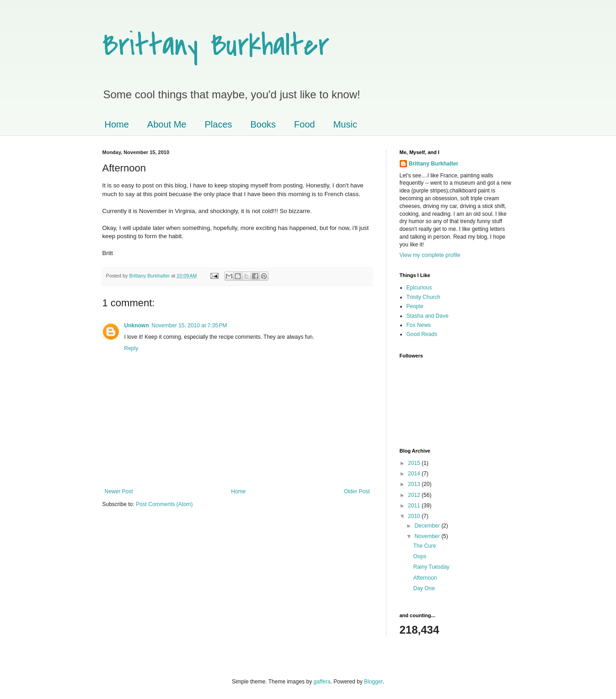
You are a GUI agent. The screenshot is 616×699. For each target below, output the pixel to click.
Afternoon (425, 578)
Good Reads (422, 334)
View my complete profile (430, 255)
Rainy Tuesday (431, 567)
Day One (424, 588)
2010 (415, 516)
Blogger (373, 682)
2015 (415, 463)
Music (345, 124)
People (415, 306)
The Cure (424, 546)
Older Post (357, 491)
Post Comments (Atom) (164, 504)
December (428, 526)
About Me (167, 124)
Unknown (137, 325)
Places (218, 124)
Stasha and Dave (428, 316)
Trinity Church (423, 297)
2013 (415, 484)
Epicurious (419, 288)
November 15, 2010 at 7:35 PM (190, 325)
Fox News (419, 325)
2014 (415, 474)
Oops (420, 556)
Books (263, 124)
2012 (415, 495)
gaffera (322, 682)
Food (305, 124)
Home (117, 124)
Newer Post (119, 491)
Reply (131, 348)
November (428, 536)
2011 (415, 506)
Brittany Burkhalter (216, 45)
